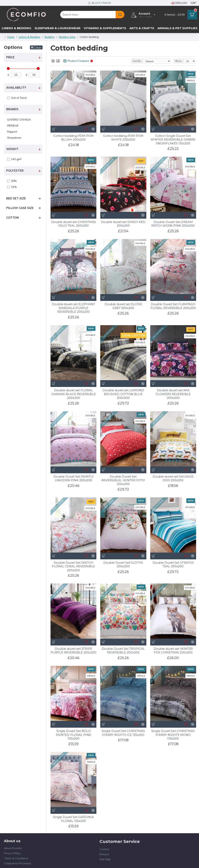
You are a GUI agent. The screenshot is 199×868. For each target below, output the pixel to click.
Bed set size (16, 198)
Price (10, 57)
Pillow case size (20, 208)
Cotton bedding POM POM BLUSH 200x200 (74, 138)
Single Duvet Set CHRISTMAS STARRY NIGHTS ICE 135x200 (123, 724)
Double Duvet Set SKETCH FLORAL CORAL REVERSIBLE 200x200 (73, 566)
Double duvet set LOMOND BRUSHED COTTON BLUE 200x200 (123, 394)
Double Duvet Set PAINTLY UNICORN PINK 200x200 (74, 478)
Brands (12, 109)
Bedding (50, 37)
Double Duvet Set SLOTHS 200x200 (123, 565)
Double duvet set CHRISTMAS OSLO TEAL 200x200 (73, 224)
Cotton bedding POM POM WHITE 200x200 (123, 138)
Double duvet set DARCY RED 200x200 (123, 224)
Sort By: (137, 61)
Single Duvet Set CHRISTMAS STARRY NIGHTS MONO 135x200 (173, 726)
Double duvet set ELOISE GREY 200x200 (123, 306)
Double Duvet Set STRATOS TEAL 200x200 (173, 565)
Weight (12, 149)
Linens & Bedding (29, 37)
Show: (178, 61)
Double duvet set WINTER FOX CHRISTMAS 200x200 (173, 641)
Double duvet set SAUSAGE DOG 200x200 (173, 478)
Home (11, 37)
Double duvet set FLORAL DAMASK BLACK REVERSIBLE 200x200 (74, 394)
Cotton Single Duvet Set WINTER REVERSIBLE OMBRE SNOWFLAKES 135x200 (173, 140)
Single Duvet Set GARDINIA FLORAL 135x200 (73, 801)
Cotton (13, 218)
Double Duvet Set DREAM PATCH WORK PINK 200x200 (173, 224)
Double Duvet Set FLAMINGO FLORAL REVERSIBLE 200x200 (173, 306)
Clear (38, 48)
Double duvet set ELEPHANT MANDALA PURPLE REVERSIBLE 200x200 (74, 308)
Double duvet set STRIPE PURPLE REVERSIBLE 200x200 (73, 651)
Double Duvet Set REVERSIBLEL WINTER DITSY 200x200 (123, 480)
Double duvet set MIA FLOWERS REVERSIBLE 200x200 (173, 394)
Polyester (15, 171)
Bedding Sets (67, 37)
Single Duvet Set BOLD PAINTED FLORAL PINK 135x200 (73, 726)
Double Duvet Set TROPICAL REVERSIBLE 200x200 (123, 641)
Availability (16, 88)
